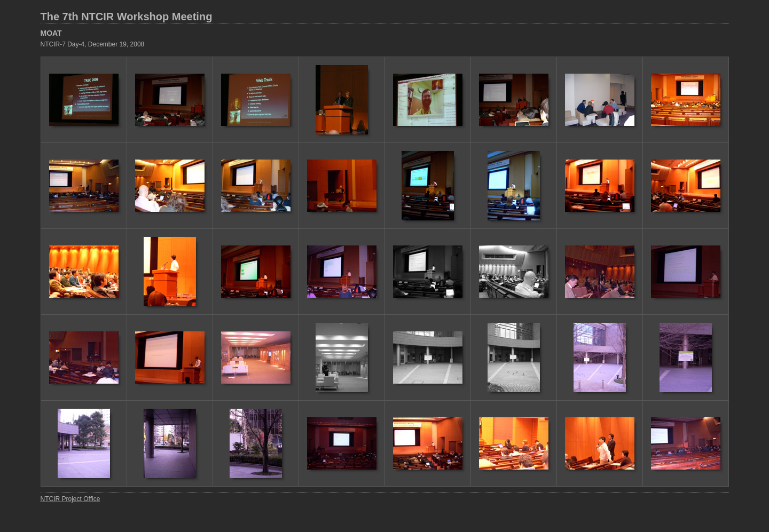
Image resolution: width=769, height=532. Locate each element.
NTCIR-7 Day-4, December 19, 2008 (93, 44)
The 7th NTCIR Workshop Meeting (127, 17)
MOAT (51, 33)
